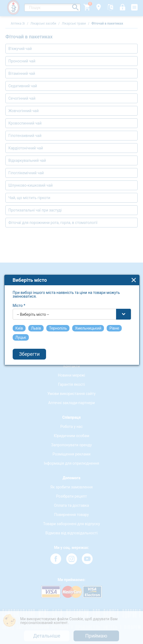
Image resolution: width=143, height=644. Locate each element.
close (134, 274)
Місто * (19, 299)
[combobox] (72, 308)
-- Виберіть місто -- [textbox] (33, 308)
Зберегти (29, 348)
